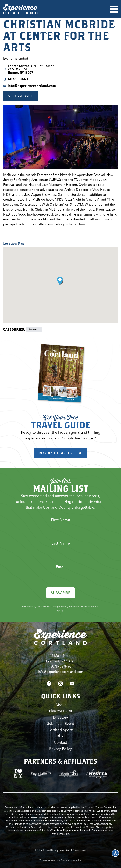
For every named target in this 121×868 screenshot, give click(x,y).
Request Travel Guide (60, 453)
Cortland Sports (61, 730)
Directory (60, 717)
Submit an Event (61, 724)
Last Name (61, 543)
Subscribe (61, 593)
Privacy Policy (68, 606)
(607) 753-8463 (61, 667)
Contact (60, 743)
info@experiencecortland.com (32, 86)
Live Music (34, 329)
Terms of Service (90, 606)
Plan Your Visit (61, 711)
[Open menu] (114, 9)
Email (61, 567)
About (61, 705)
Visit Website (21, 96)
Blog (61, 736)
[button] (60, 281)
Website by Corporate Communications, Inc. (60, 860)
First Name (60, 520)
